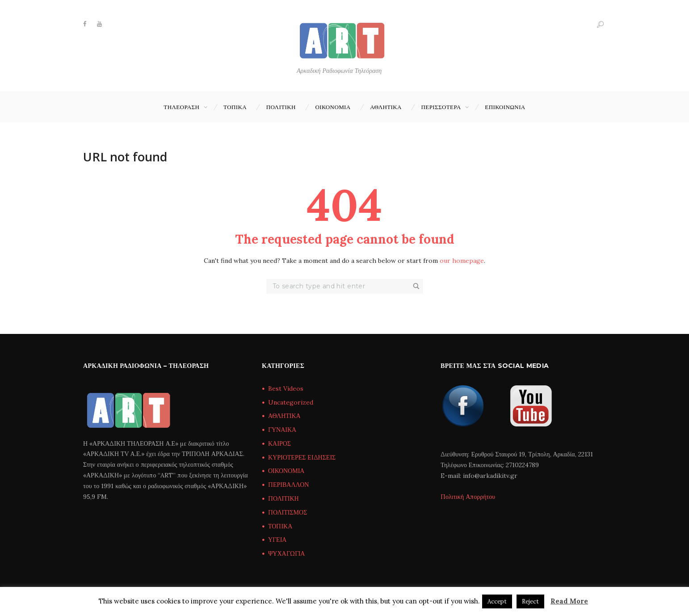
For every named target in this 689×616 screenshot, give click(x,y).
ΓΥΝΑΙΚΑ (282, 430)
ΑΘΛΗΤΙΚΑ (386, 107)
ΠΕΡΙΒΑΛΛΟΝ (288, 485)
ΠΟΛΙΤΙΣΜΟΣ (288, 512)
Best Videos (286, 388)
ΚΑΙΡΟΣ (279, 443)
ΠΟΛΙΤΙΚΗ (281, 107)
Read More (569, 601)
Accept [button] (497, 601)
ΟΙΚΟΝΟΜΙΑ (333, 107)
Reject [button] (530, 601)
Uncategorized (291, 402)
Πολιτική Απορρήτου (468, 497)
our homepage (462, 261)
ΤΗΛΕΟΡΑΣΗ (181, 107)
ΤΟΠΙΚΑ (235, 107)
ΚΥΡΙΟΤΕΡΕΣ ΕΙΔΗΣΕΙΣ (302, 457)
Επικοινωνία (505, 107)
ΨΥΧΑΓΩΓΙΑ (286, 553)
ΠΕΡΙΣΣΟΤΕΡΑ (441, 107)
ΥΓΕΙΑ (277, 540)
